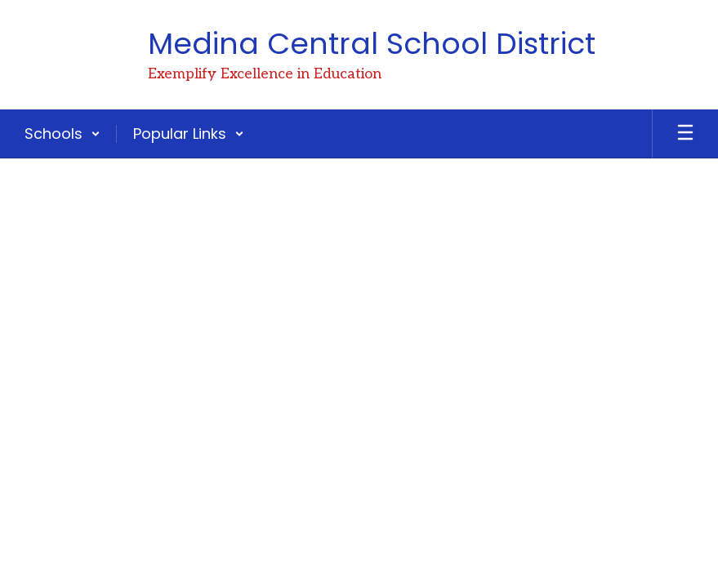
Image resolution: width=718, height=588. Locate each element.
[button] (62, 134)
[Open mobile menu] (685, 134)
